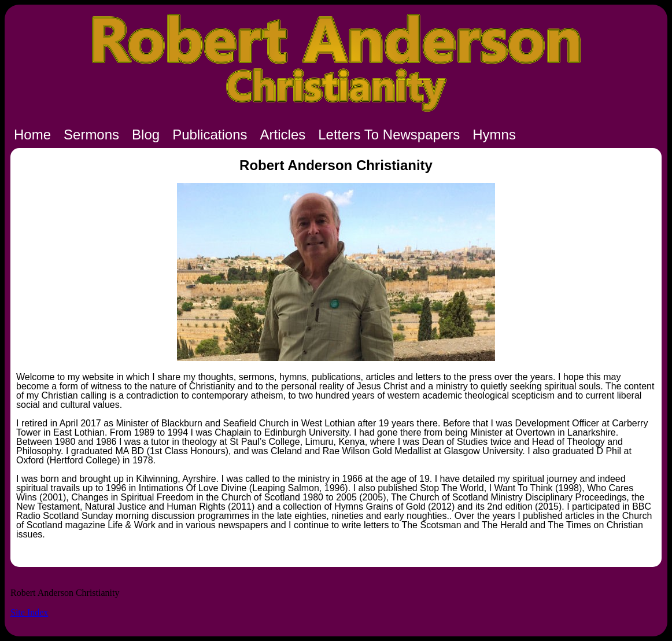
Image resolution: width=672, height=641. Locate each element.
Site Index (29, 612)
